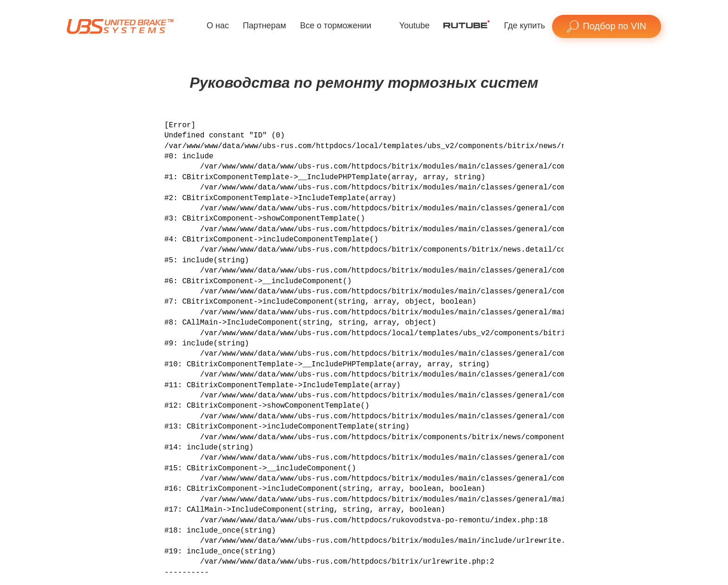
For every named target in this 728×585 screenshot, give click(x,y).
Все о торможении (335, 26)
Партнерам (264, 26)
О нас (218, 26)
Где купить (524, 26)
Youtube (414, 26)
